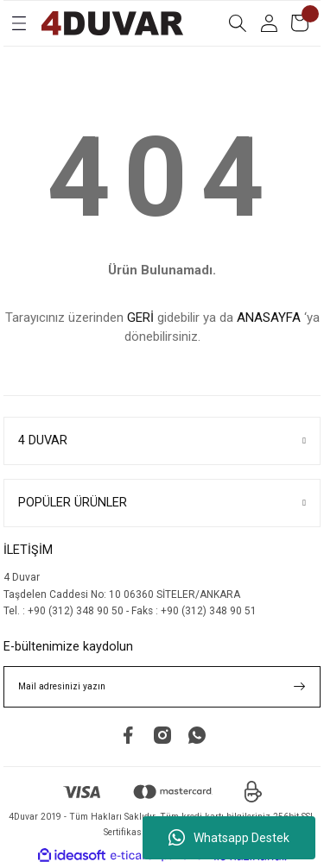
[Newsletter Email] (162, 687)
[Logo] (112, 23)
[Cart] (300, 23)
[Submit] (300, 687)
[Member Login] (269, 23)
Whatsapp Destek (229, 838)
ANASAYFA (269, 318)
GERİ (140, 318)
